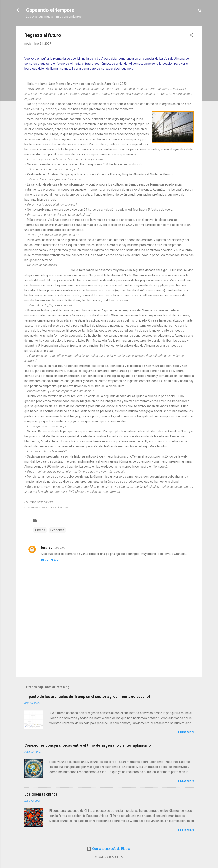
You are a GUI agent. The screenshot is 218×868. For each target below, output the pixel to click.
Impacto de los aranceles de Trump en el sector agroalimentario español (87, 696)
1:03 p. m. (60, 548)
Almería (40, 530)
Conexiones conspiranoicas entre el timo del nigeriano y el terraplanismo (88, 745)
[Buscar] (200, 11)
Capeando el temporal (51, 10)
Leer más (186, 732)
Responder (50, 560)
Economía (57, 530)
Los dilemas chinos (41, 794)
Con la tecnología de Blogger (109, 849)
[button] (191, 36)
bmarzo (47, 548)
